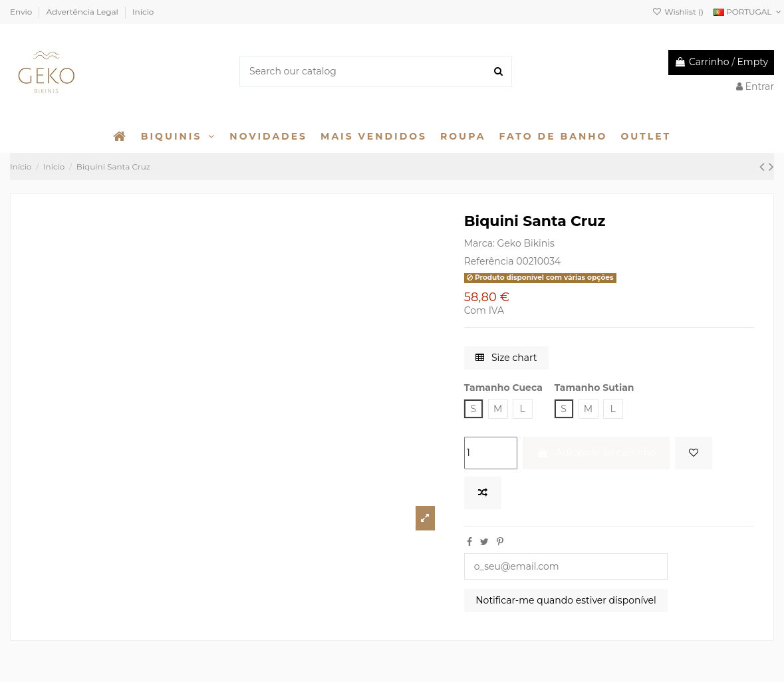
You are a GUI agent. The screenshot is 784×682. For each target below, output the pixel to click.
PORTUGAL (749, 12)
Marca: (479, 243)
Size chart (506, 358)
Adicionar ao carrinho (596, 453)
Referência (489, 261)
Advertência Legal (83, 12)
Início (143, 12)
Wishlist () (678, 12)
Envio (22, 12)
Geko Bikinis (526, 243)
